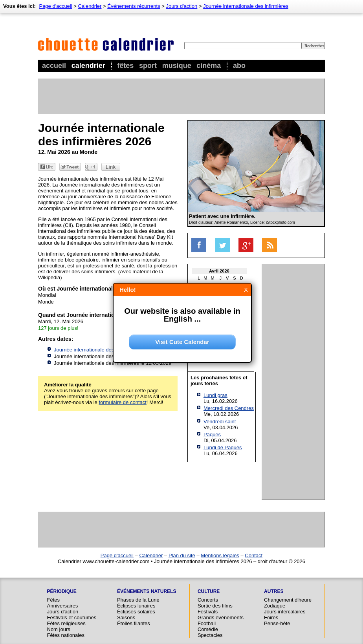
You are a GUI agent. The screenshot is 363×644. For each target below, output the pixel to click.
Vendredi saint (220, 422)
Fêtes (125, 66)
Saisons (126, 617)
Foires (271, 617)
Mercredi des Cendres (229, 408)
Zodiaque (275, 606)
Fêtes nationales (66, 635)
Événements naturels (147, 591)
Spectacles (210, 635)
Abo (239, 66)
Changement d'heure (288, 600)
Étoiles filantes (134, 623)
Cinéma (209, 66)
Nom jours (59, 629)
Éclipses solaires (136, 612)
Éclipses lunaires (136, 606)
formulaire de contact (122, 402)
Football (207, 623)
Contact (254, 555)
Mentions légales (220, 555)
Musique (177, 66)
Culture (209, 591)
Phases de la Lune (138, 600)
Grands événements (221, 617)
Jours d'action (182, 6)
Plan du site (182, 555)
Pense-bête (277, 623)
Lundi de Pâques (223, 447)
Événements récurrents (134, 6)
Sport (148, 66)
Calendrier (88, 66)
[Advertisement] (181, 96)
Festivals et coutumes (72, 617)
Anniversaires (63, 606)
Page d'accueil (55, 6)
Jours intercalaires (285, 612)
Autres (274, 591)
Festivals (208, 612)
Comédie (208, 629)
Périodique (62, 591)
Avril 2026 (219, 271)
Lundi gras (215, 395)
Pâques (212, 435)
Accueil (54, 66)
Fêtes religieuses (66, 623)
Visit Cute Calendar (182, 342)
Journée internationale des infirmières (246, 6)
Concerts (208, 600)
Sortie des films (215, 606)
